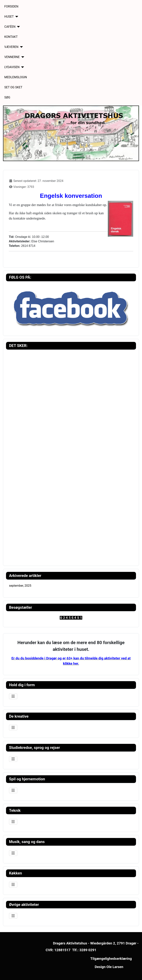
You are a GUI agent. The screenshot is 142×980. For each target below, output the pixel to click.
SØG (7, 97)
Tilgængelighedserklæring (111, 959)
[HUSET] (16, 17)
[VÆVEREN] (21, 47)
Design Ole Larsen (109, 967)
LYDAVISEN (12, 67)
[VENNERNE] (22, 57)
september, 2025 (20, 586)
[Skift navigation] (13, 696)
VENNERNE (12, 57)
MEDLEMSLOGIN (16, 77)
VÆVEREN (11, 47)
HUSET (9, 17)
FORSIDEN (11, 6)
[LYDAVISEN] (22, 67)
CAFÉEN (10, 27)
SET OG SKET (13, 87)
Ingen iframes (71, 456)
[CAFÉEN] (18, 27)
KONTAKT (11, 37)
